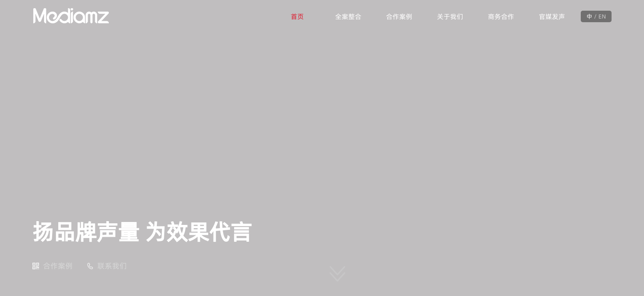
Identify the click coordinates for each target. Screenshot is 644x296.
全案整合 (348, 16)
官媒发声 (552, 16)
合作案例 (399, 16)
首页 (297, 16)
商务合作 (501, 16)
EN (602, 16)
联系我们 (112, 266)
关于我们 (450, 16)
